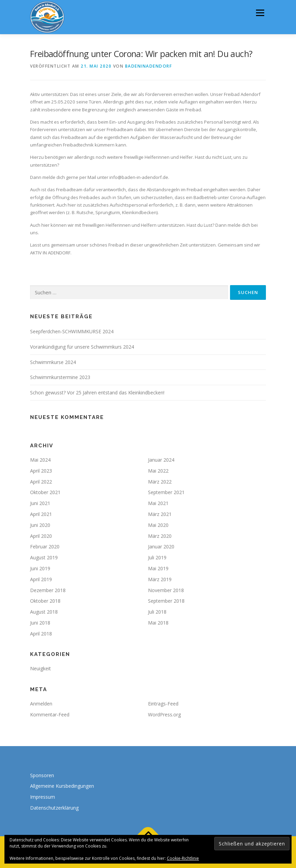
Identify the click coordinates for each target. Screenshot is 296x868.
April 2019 (41, 579)
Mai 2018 (158, 623)
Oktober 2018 (45, 601)
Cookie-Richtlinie (183, 858)
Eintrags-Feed (163, 704)
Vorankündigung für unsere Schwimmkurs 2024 (82, 347)
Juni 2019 (40, 568)
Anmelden (41, 704)
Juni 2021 (40, 503)
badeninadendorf (149, 66)
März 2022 (160, 482)
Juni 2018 (40, 623)
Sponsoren (42, 775)
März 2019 (160, 579)
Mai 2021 (158, 503)
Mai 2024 (40, 460)
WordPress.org (164, 715)
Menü (260, 13)
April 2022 (41, 482)
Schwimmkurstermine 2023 (60, 377)
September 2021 (166, 492)
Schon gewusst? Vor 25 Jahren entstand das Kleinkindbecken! (97, 393)
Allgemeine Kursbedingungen (62, 786)
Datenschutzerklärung (54, 808)
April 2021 (41, 514)
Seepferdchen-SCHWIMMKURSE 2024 (72, 331)
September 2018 (166, 601)
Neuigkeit (41, 668)
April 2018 (41, 634)
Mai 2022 (158, 471)
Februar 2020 (45, 547)
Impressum (43, 797)
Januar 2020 (161, 547)
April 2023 (41, 471)
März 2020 (160, 536)
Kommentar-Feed (50, 715)
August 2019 (44, 557)
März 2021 (160, 514)
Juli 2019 (157, 557)
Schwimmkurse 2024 (53, 362)
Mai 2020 (158, 525)
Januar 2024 (161, 460)
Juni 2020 (40, 525)
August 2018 (44, 612)
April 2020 (41, 536)
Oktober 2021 (45, 492)
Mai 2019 (158, 568)
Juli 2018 (157, 612)
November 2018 (166, 590)
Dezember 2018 (48, 590)
